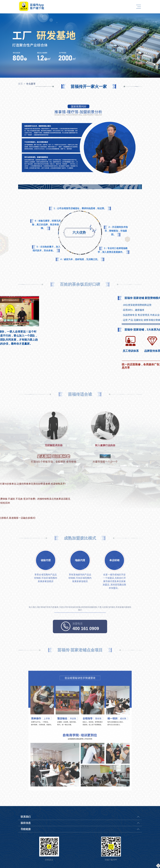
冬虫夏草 (31, 84)
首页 (20, 84)
